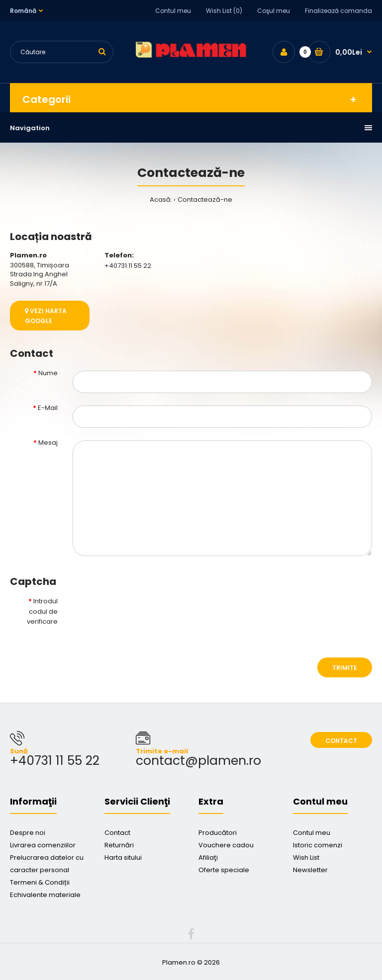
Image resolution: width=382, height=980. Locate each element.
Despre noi (28, 833)
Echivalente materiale (45, 895)
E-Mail (48, 408)
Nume (48, 373)
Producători (218, 833)
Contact (341, 741)
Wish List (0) (224, 11)
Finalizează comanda (338, 11)
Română (23, 11)
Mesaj (48, 443)
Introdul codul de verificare (42, 612)
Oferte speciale (224, 870)
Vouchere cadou (226, 845)
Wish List (306, 857)
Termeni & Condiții (40, 882)
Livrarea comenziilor (43, 845)
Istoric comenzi (318, 845)
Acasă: (161, 200)
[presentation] (148, 616)
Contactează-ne (205, 200)
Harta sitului (123, 857)
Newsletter (310, 870)
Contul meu (173, 11)
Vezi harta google (46, 316)
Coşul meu (274, 11)
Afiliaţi (208, 857)
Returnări (119, 845)
